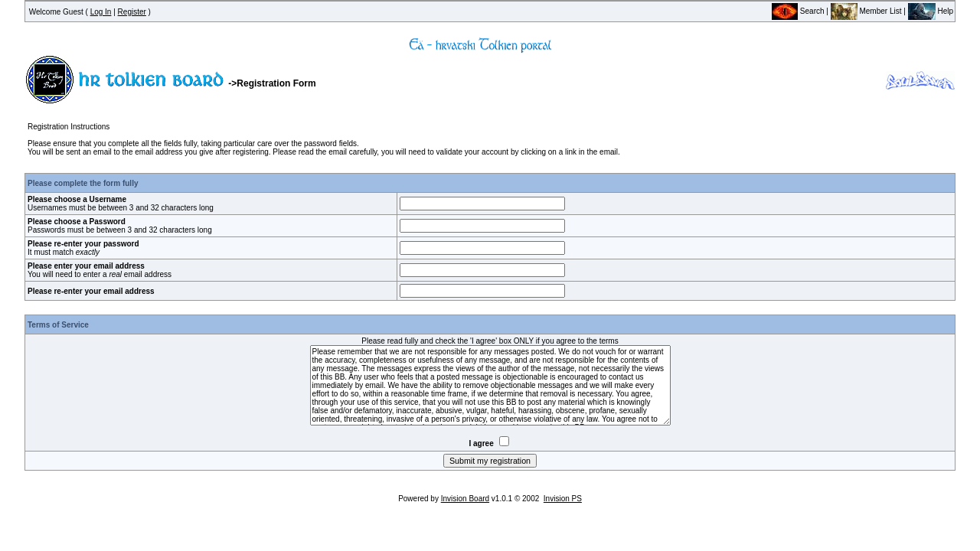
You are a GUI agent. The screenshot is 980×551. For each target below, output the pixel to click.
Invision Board (465, 499)
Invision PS (563, 499)
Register (132, 12)
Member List (866, 11)
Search (798, 11)
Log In (101, 12)
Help (931, 11)
